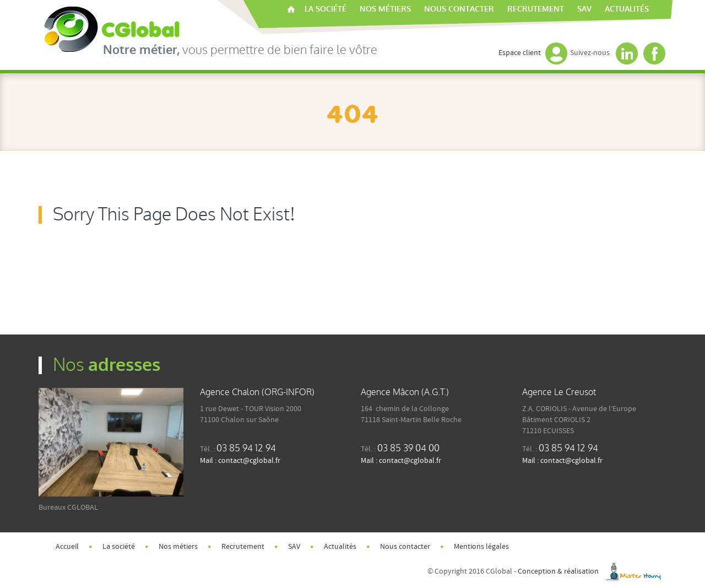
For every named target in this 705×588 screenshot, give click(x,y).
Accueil (291, 9)
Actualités (627, 9)
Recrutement (536, 9)
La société (326, 9)
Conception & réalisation (592, 571)
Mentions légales (481, 547)
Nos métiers (385, 9)
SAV (584, 9)
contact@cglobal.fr (249, 461)
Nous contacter (459, 9)
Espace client (533, 53)
